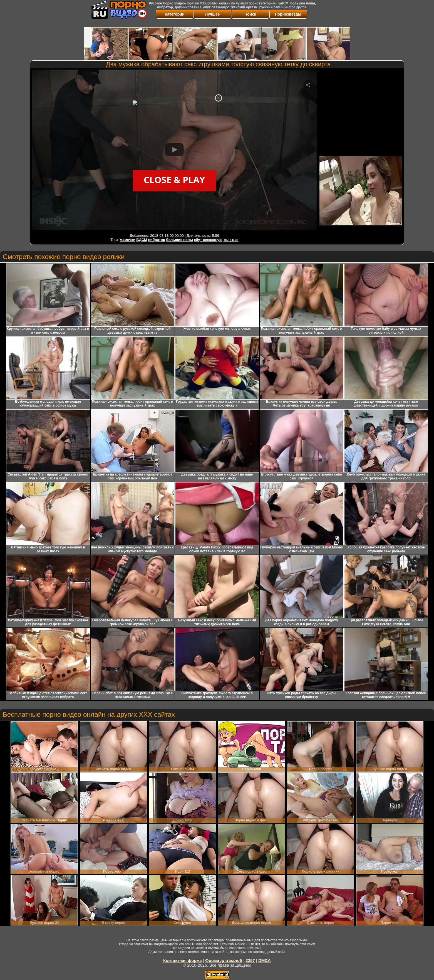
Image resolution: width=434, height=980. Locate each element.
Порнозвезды (288, 14)
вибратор (157, 240)
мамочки (128, 240)
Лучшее (213, 14)
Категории (174, 14)
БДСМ (142, 240)
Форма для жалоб (224, 960)
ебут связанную (208, 240)
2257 (250, 960)
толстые (231, 240)
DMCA (265, 960)
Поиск (250, 14)
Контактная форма (183, 960)
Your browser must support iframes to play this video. (174, 151)
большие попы (179, 240)
